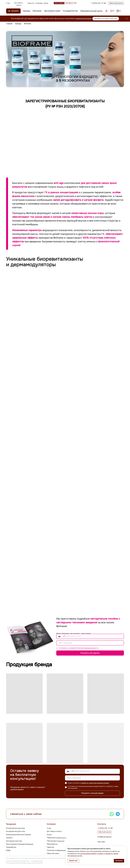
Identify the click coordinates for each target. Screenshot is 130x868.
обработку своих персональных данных (95, 783)
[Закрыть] (127, 19)
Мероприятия (52, 844)
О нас (8, 3)
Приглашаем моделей (56, 841)
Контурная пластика (14, 841)
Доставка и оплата (19, 4)
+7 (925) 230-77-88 (98, 3)
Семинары (39, 3)
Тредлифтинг (11, 847)
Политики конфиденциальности (87, 648)
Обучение (37, 11)
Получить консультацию (92, 793)
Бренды (27, 11)
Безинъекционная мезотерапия (18, 835)
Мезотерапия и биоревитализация (20, 844)
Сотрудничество (70, 11)
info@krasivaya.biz (105, 837)
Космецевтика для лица (15, 828)
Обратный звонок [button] (116, 3)
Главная (9, 24)
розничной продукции (84, 19)
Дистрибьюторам (52, 11)
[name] (90, 643)
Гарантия (31, 3)
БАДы (8, 850)
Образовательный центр (91, 11)
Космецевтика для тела (15, 831)
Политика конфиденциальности (59, 850)
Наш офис (101, 842)
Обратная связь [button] (53, 853)
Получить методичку (90, 653)
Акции (46, 3)
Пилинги (9, 838)
